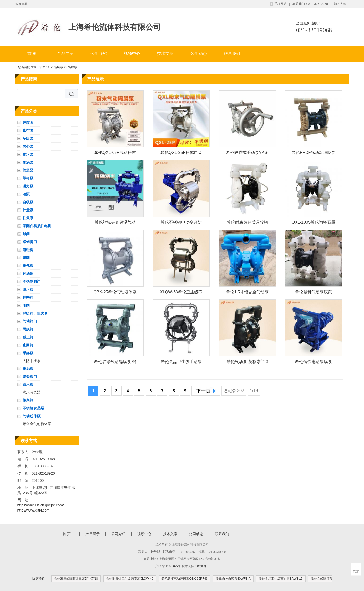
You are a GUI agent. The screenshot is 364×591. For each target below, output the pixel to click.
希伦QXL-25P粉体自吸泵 (181, 153)
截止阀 (28, 337)
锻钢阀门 (30, 242)
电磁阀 (28, 250)
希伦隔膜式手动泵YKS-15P (247, 153)
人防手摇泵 (32, 361)
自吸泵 (28, 202)
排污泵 (28, 154)
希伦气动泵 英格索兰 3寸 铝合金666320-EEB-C (247, 363)
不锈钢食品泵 (33, 408)
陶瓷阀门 (30, 377)
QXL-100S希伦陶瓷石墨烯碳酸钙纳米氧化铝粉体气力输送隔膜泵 (314, 223)
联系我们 (232, 53)
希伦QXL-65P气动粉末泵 (115, 153)
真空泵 (28, 131)
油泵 (26, 194)
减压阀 (28, 289)
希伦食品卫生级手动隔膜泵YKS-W (181, 363)
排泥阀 (28, 369)
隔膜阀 (28, 329)
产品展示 (65, 53)
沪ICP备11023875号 (168, 566)
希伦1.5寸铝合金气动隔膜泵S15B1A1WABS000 (247, 293)
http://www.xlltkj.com (34, 510)
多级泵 (28, 138)
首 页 (32, 53)
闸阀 (26, 305)
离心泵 (28, 146)
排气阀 (28, 266)
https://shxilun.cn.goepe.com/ (41, 505)
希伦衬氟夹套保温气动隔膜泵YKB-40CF (115, 223)
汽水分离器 (32, 392)
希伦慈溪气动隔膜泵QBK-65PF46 (184, 579)
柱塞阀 (28, 297)
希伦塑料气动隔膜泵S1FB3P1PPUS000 (314, 293)
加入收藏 (340, 4)
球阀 (26, 234)
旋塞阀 (28, 400)
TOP (356, 572)
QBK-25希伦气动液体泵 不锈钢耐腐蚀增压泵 (115, 293)
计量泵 (28, 210)
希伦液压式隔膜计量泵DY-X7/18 (76, 579)
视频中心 (132, 53)
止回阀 (28, 345)
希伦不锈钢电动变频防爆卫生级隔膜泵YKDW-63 (181, 223)
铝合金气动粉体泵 (37, 424)
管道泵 (28, 170)
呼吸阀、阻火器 (35, 313)
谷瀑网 (202, 566)
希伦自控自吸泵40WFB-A (233, 579)
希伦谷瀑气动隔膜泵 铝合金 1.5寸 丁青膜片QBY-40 (115, 363)
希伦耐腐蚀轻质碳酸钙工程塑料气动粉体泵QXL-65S (247, 223)
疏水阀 (28, 385)
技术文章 (165, 53)
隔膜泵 (73, 67)
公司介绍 (99, 53)
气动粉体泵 (32, 416)
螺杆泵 (28, 178)
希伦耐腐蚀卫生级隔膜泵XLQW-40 (130, 579)
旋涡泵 (28, 162)
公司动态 (199, 53)
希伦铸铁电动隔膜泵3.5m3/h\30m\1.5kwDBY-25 (314, 363)
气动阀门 (30, 321)
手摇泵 (28, 353)
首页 (43, 67)
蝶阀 (26, 258)
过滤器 (28, 274)
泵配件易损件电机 (37, 226)
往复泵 (28, 218)
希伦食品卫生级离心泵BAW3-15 (281, 579)
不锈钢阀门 (32, 282)
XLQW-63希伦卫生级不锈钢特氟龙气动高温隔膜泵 (181, 293)
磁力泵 (28, 186)
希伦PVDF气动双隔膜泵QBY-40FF (314, 153)
